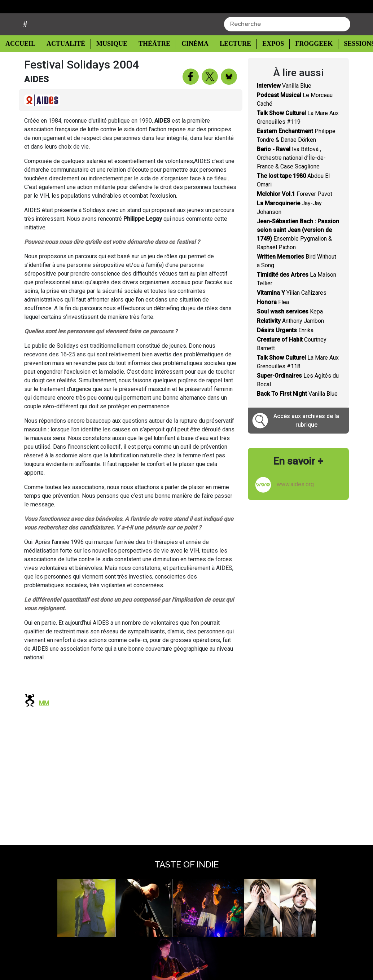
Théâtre (150, 62)
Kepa (290, 329)
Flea (273, 320)
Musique (108, 62)
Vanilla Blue (284, 104)
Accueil (22, 61)
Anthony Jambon (290, 339)
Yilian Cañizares (292, 311)
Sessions (351, 62)
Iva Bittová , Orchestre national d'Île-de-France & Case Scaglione (291, 176)
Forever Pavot (295, 212)
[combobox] (287, 42)
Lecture (228, 62)
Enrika (285, 348)
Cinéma (189, 62)
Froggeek (306, 62)
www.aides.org (295, 502)
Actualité (63, 62)
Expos (266, 62)
